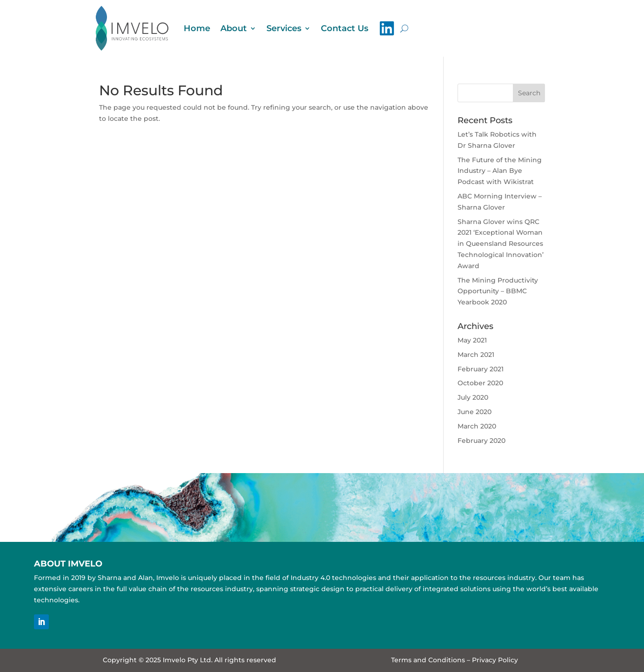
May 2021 (472, 340)
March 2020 (477, 426)
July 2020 (473, 397)
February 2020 (481, 441)
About (234, 28)
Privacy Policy (495, 660)
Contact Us (345, 28)
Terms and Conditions (428, 660)
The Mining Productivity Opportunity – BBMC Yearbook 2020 (498, 291)
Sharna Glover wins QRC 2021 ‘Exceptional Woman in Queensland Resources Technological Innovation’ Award (501, 244)
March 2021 (476, 355)
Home (197, 28)
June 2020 (475, 412)
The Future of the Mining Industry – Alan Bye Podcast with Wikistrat (500, 171)
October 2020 (480, 383)
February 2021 (481, 369)
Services (284, 28)
